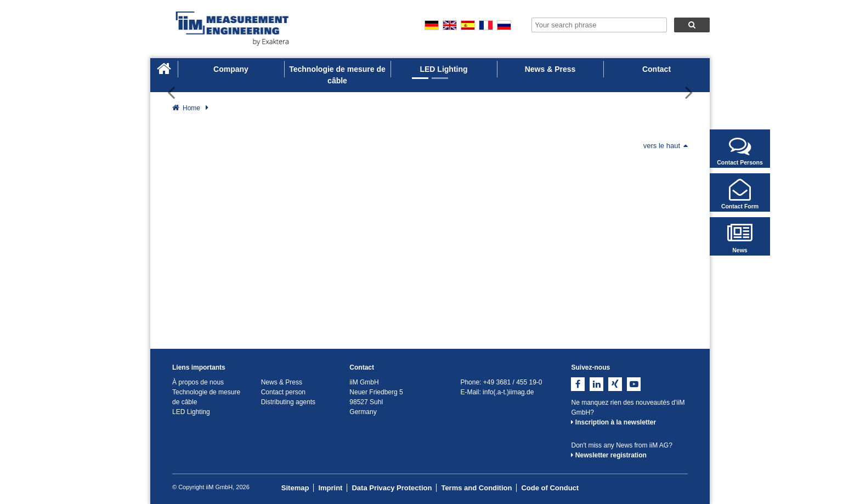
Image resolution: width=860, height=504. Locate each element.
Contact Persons (740, 150)
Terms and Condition (476, 488)
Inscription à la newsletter (613, 422)
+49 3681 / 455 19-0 (513, 382)
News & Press (550, 69)
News (740, 238)
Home (191, 108)
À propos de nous (198, 382)
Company (231, 69)
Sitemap (295, 488)
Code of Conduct (550, 488)
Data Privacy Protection (392, 488)
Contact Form (740, 194)
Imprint (330, 488)
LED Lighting (443, 69)
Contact (657, 69)
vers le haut (666, 146)
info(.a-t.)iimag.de (508, 392)
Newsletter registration (609, 455)
